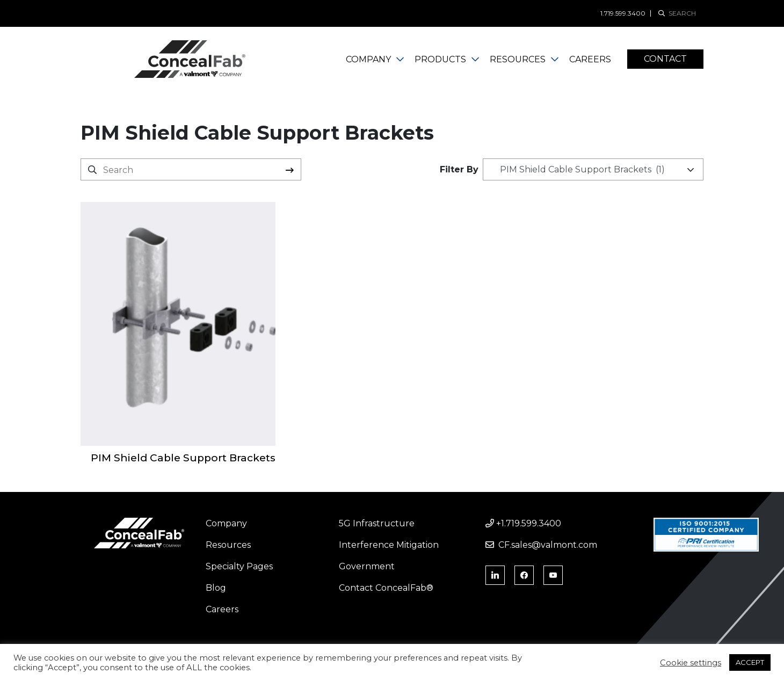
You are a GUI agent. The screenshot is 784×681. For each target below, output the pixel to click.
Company (368, 59)
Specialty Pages (239, 566)
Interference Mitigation (389, 545)
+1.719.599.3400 (523, 523)
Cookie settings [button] (691, 663)
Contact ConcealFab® (386, 588)
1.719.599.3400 (623, 13)
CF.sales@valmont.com (541, 545)
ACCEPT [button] (750, 662)
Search (290, 170)
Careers (590, 59)
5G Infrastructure (377, 523)
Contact (665, 59)
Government (367, 566)
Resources (518, 59)
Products (440, 59)
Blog (216, 588)
